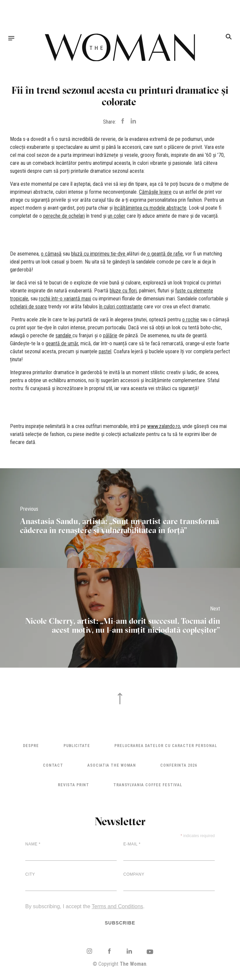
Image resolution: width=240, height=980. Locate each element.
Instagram (89, 951)
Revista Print (73, 785)
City (30, 874)
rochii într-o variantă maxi (65, 299)
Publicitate (77, 746)
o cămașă (51, 254)
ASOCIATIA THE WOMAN (112, 765)
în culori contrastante (121, 307)
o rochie (191, 320)
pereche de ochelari (64, 216)
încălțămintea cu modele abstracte (150, 208)
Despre (31, 746)
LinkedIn (129, 951)
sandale (63, 335)
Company (134, 874)
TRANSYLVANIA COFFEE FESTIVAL (148, 785)
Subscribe (120, 923)
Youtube (150, 952)
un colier (117, 216)
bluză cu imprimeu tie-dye (98, 254)
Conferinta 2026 (179, 765)
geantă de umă (61, 343)
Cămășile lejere (155, 192)
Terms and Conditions (118, 906)
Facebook (109, 951)
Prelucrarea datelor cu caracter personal (166, 746)
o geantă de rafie (165, 254)
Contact (53, 765)
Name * (33, 844)
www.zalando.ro (164, 426)
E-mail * (132, 844)
